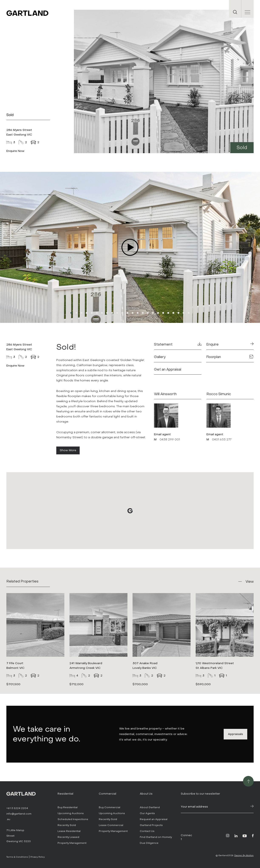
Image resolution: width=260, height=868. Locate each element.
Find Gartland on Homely (156, 837)
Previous (52, 248)
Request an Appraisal (154, 819)
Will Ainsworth (165, 394)
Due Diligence (149, 843)
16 (148, 313)
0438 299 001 (170, 439)
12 (127, 313)
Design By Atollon (244, 855)
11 (122, 313)
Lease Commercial (111, 825)
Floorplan (230, 357)
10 (117, 313)
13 (133, 313)
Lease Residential (69, 831)
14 (138, 313)
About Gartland (150, 807)
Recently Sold (67, 825)
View (250, 582)
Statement (178, 344)
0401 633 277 (222, 439)
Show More (68, 450)
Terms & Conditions (17, 857)
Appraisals (235, 734)
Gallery (160, 357)
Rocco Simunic (219, 394)
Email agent (162, 434)
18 (158, 313)
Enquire (230, 344)
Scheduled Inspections (73, 819)
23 (184, 313)
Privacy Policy (37, 857)
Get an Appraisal (168, 369)
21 (173, 313)
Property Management (72, 843)
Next (208, 248)
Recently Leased (68, 837)
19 (163, 313)
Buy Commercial (110, 807)
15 (143, 313)
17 (153, 313)
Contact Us (147, 831)
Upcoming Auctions (71, 813)
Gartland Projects (151, 825)
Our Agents (147, 813)
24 (189, 313)
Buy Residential (68, 807)
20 (168, 313)
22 (178, 313)
